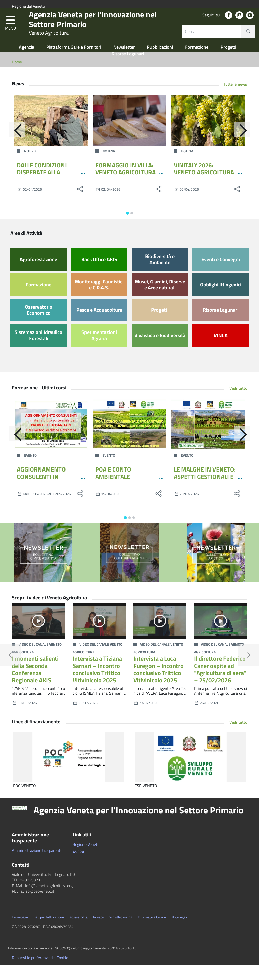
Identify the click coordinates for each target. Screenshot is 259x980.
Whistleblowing (121, 933)
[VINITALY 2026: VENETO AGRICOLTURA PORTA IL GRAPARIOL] (208, 136)
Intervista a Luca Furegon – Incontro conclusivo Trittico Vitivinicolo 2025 (158, 685)
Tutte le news (235, 100)
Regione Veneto (86, 860)
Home (17, 77)
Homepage (20, 933)
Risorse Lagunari (128, 69)
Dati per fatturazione (49, 933)
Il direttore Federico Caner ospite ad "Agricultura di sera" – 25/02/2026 (220, 685)
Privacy (99, 933)
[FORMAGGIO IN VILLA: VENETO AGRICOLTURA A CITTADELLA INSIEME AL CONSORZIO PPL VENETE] (129, 136)
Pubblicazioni (160, 62)
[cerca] (248, 42)
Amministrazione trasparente (37, 866)
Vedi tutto (238, 404)
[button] (10, 34)
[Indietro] (12, 147)
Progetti (228, 62)
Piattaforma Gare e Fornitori (74, 62)
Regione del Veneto (28, 6)
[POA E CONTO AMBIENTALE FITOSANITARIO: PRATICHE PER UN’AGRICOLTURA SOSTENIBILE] (129, 440)
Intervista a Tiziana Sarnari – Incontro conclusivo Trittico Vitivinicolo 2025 (97, 685)
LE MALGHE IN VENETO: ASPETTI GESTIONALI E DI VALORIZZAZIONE (205, 492)
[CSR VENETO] (190, 773)
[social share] (80, 205)
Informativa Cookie (152, 933)
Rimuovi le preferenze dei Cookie (40, 973)
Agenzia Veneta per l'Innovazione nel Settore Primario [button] (138, 826)
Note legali (179, 933)
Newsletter (125, 62)
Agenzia (27, 62)
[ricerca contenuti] (212, 42)
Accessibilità (78, 933)
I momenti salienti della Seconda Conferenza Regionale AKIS (35, 685)
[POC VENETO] (69, 773)
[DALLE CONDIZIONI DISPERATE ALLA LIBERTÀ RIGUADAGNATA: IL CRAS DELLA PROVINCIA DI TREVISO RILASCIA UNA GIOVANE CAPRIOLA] (51, 136)
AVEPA (79, 868)
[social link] (229, 25)
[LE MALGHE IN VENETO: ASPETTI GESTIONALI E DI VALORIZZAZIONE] (208, 440)
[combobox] (219, 42)
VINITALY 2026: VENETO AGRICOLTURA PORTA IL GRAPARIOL (204, 188)
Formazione (197, 62)
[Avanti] (247, 147)
